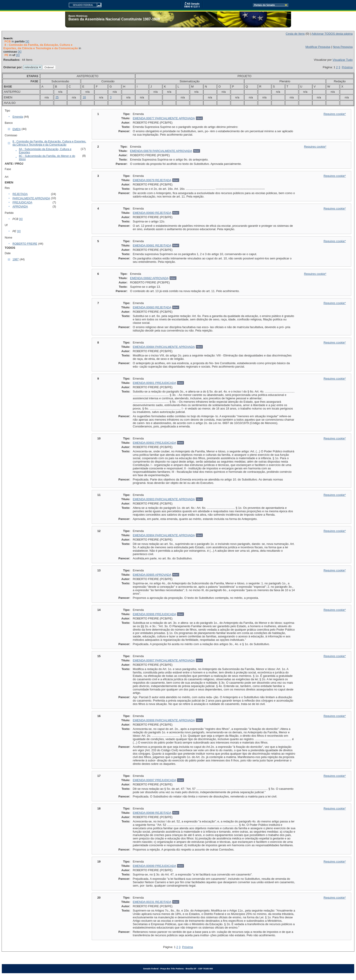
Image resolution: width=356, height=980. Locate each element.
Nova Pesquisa (343, 47)
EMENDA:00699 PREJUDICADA (154, 866)
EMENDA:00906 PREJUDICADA (154, 614)
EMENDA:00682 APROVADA (149, 278)
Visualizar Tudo (343, 60)
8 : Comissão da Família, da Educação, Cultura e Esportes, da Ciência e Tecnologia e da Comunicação (49, 143)
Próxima (347, 67)
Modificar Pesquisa (318, 47)
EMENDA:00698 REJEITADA (152, 813)
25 (57, 97)
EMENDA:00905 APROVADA (152, 575)
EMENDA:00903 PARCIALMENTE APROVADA (164, 499)
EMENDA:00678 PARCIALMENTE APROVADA (161, 151)
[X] (27, 41)
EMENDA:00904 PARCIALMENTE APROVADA (164, 535)
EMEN (17, 129)
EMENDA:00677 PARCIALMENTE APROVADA (164, 118)
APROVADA (20, 207)
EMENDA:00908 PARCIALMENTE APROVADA (164, 720)
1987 (16, 259)
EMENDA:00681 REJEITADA (152, 245)
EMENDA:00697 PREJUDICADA (154, 780)
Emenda (18, 117)
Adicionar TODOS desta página (332, 34)
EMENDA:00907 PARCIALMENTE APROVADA (164, 660)
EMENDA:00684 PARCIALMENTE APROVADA (164, 347)
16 (84, 97)
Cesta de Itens (295, 34)
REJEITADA (20, 194)
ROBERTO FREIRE (25, 244)
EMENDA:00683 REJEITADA (152, 307)
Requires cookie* (335, 114)
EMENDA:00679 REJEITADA (152, 180)
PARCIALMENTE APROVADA (31, 198)
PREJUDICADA (22, 202)
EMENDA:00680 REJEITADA (152, 213)
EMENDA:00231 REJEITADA (152, 902)
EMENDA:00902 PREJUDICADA (154, 443)
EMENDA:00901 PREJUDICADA (154, 383)
